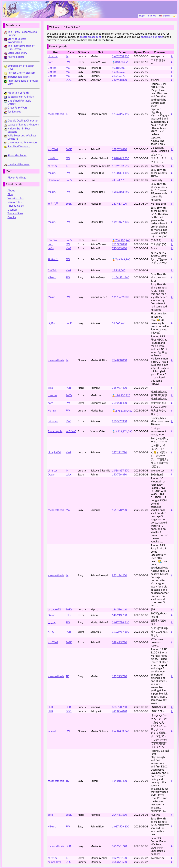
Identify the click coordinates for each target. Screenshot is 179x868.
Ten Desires (14, 112)
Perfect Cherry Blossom (21, 73)
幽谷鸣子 (53, 204)
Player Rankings (17, 178)
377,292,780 (119, 453)
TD (67, 676)
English (164, 16)
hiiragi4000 (54, 453)
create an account (90, 37)
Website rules (15, 198)
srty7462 (53, 149)
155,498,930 (119, 510)
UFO (68, 862)
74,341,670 (119, 180)
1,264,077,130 (120, 222)
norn (50, 62)
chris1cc (53, 56)
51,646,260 (119, 323)
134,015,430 (119, 781)
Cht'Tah (52, 68)
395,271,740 (119, 846)
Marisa (52, 411)
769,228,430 (119, 403)
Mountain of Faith (18, 93)
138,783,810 (119, 149)
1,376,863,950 (120, 192)
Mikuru (52, 173)
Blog (10, 194)
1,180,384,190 (120, 173)
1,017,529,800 (120, 827)
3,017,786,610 (120, 623)
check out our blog (152, 37)
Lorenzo (52, 240)
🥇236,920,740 (121, 240)
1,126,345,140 (120, 114)
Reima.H (52, 731)
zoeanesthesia (56, 114)
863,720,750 (119, 707)
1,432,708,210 (120, 56)
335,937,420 (119, 388)
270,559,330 (119, 421)
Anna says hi (55, 431)
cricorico (53, 421)
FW (68, 62)
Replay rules (14, 202)
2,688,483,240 (120, 731)
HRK (50, 707)
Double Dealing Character (23, 121)
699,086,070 (119, 711)
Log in (142, 16)
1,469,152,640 (120, 166)
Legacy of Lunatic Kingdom (23, 125)
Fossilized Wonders (19, 147)
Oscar (51, 475)
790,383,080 (119, 248)
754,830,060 (119, 360)
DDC (69, 80)
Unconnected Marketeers (22, 143)
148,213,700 (119, 615)
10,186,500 (119, 68)
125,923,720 (119, 676)
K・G (51, 632)
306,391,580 (119, 862)
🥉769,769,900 (121, 260)
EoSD (69, 149)
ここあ (52, 623)
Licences (12, 210)
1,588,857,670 (120, 471)
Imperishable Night (18, 77)
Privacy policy (16, 206)
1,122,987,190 (120, 632)
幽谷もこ (53, 259)
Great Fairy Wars (17, 108)
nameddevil (54, 862)
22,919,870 (119, 76)
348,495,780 (119, 642)
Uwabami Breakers (18, 165)
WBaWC (71, 431)
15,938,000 (119, 271)
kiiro (50, 388)
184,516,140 (119, 610)
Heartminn (54, 180)
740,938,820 (119, 80)
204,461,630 (119, 815)
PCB (68, 388)
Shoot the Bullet (17, 156)
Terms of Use (15, 214)
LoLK (69, 475)
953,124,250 (119, 576)
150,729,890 (119, 475)
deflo (51, 248)
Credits (12, 217)
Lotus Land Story (17, 53)
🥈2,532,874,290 (122, 432)
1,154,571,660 (120, 278)
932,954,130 (119, 858)
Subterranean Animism (21, 97)
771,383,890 (119, 244)
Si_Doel (52, 323)
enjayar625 (54, 610)
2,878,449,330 (120, 158)
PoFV (69, 180)
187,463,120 (119, 204)
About (11, 191)
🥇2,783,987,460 (122, 411)
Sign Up (152, 16)
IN (67, 56)
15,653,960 (119, 72)
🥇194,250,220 (121, 396)
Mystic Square (16, 57)
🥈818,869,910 (121, 62)
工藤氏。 (53, 158)
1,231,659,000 (120, 297)
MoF (68, 68)
